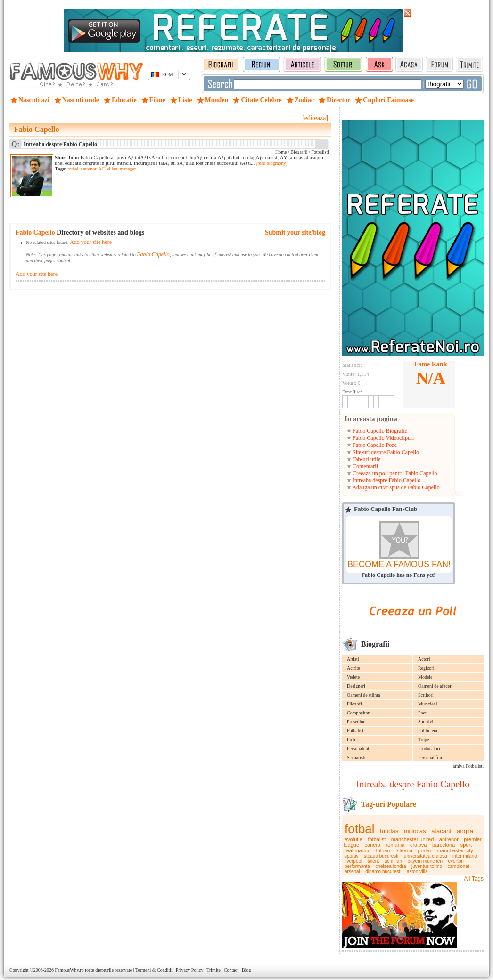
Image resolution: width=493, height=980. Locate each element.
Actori (424, 659)
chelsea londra (390, 866)
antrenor (449, 839)
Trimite (214, 970)
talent (373, 861)
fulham (384, 850)
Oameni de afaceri (435, 686)
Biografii (299, 152)
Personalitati (359, 749)
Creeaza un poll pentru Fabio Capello (394, 473)
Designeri (356, 686)
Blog (246, 970)
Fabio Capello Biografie (379, 431)
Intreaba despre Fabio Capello (386, 480)
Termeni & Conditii (154, 970)
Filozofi (354, 704)
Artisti (353, 659)
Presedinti (356, 722)
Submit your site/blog (295, 232)
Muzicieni (428, 704)
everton (456, 861)
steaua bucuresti (381, 856)
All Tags (474, 879)
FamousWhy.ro (69, 970)
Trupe (424, 740)
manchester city (455, 850)
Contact (231, 970)
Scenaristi (356, 757)
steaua (405, 850)
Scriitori (426, 695)
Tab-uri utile (366, 459)
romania (395, 845)
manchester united (413, 839)
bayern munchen (425, 861)
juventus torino (427, 866)
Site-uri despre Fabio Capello (385, 452)
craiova (418, 845)
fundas (389, 831)
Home (281, 152)
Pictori (353, 740)
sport (466, 845)
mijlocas (415, 831)
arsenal (352, 871)
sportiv (351, 856)
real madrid (357, 850)
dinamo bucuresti (383, 871)
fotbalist (377, 839)
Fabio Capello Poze (374, 445)
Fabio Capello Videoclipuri (382, 438)
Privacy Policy (190, 970)
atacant (441, 831)
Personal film (431, 757)
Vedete (353, 677)
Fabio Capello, (154, 254)
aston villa (417, 871)
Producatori (429, 749)
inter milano (465, 856)
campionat (459, 866)
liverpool (353, 861)
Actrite (353, 668)
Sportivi (426, 722)
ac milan (393, 861)
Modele (425, 677)
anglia (465, 831)
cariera (373, 845)
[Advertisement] (165, 191)
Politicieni (428, 731)
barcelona (444, 845)
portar (425, 850)
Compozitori (359, 713)
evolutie (353, 839)
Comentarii (365, 466)
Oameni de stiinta (364, 695)
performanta (357, 866)
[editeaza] (315, 118)
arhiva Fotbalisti (468, 766)
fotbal (360, 829)
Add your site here (91, 242)
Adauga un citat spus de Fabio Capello (395, 487)
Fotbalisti (356, 731)
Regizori (426, 668)
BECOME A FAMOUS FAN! (399, 564)
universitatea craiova (426, 856)
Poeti (423, 713)
